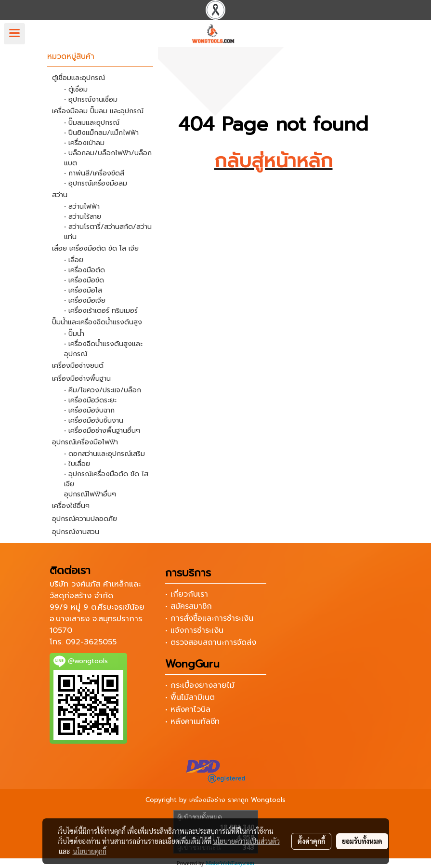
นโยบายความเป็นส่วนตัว (246, 841)
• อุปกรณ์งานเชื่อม (91, 100)
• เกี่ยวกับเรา (187, 594)
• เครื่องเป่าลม (84, 143)
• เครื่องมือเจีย (85, 300)
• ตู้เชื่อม (76, 89)
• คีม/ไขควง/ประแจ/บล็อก (103, 390)
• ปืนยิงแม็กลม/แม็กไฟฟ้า (101, 133)
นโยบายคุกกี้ (90, 851)
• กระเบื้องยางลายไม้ (200, 685)
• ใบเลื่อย (77, 464)
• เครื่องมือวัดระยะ (90, 400)
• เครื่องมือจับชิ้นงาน (94, 421)
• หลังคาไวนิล (188, 709)
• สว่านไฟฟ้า (82, 207)
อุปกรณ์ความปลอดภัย (85, 519)
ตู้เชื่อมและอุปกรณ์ (78, 78)
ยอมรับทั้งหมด (362, 841)
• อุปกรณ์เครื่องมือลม (96, 183)
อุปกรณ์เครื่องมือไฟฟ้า (85, 442)
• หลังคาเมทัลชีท (192, 721)
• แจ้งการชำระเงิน (194, 630)
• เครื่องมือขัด (84, 280)
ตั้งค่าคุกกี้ (311, 841)
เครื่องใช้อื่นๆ (71, 506)
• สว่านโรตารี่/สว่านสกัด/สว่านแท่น (108, 232)
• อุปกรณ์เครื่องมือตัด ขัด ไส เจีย (106, 479)
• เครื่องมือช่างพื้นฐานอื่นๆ (102, 431)
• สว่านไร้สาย (83, 217)
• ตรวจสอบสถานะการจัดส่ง (211, 642)
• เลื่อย (74, 260)
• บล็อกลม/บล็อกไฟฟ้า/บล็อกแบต (108, 158)
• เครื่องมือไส (83, 290)
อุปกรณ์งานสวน (76, 532)
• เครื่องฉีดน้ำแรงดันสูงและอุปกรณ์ (103, 349)
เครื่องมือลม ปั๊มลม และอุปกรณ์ (98, 111)
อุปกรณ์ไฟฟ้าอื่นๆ (90, 494)
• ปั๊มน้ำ (74, 334)
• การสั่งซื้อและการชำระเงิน (209, 618)
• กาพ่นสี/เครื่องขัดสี (94, 173)
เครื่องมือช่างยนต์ (78, 366)
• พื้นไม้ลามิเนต (190, 697)
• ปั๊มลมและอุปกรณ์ (92, 123)
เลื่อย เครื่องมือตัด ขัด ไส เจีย (95, 248)
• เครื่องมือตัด (85, 270)
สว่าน (60, 195)
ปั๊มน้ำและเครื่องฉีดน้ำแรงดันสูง (97, 322)
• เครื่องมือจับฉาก (89, 410)
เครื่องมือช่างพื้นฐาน (81, 379)
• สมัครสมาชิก (189, 606)
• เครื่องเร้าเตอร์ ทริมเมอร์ (101, 311)
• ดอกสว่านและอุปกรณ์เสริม (104, 454)
